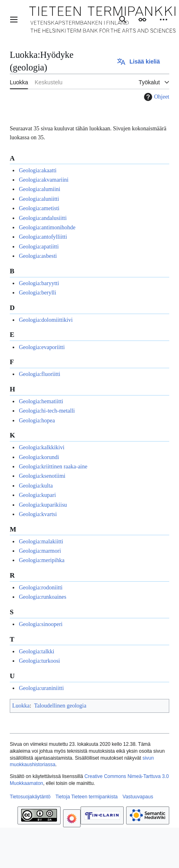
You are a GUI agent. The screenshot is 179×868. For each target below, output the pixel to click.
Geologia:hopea (37, 421)
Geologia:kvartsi (38, 514)
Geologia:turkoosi (39, 661)
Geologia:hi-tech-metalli (47, 411)
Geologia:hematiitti (41, 401)
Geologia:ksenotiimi (42, 476)
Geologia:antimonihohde (47, 227)
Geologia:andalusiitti (43, 218)
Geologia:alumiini (39, 189)
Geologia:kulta (36, 486)
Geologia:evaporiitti (42, 347)
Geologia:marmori (40, 551)
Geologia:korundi (39, 457)
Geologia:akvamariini (44, 180)
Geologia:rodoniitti (40, 588)
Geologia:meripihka (41, 560)
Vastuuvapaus (138, 797)
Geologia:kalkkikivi (41, 447)
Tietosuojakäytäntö (30, 797)
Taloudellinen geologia (60, 706)
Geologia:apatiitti (39, 247)
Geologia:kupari (37, 495)
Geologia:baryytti (39, 283)
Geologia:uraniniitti (41, 688)
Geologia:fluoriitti (39, 374)
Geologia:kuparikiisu (43, 505)
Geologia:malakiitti (41, 542)
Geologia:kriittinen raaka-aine (53, 467)
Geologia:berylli (37, 293)
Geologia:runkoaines (43, 597)
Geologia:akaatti (38, 170)
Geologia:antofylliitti (43, 237)
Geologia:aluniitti (39, 199)
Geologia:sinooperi (40, 624)
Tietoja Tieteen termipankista (86, 797)
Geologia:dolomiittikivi (46, 320)
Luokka (21, 706)
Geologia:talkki (36, 652)
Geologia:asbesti (38, 256)
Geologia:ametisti (39, 208)
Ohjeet (156, 97)
